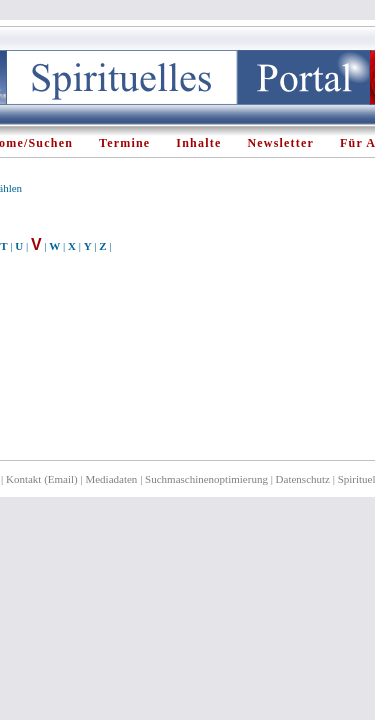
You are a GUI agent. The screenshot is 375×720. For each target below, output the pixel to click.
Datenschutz (303, 479)
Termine (124, 143)
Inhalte (198, 143)
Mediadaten (111, 479)
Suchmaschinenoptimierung (206, 479)
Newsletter (280, 143)
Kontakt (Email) (42, 479)
